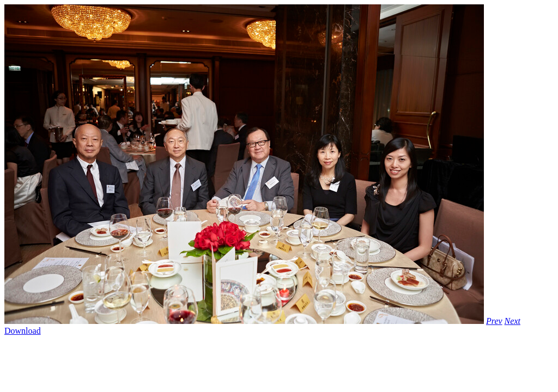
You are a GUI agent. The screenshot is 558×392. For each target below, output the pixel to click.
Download (23, 331)
